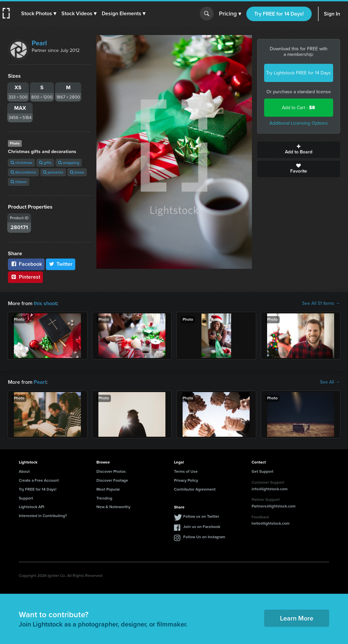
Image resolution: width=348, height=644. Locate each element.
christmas (21, 163)
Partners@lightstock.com (274, 506)
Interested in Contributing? (43, 516)
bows (77, 172)
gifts (45, 163)
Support (26, 498)
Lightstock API (32, 507)
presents (53, 172)
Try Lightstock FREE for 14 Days (298, 73)
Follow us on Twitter (201, 516)
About (24, 471)
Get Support (262, 471)
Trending (104, 498)
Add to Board (299, 150)
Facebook (26, 264)
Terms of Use (186, 471)
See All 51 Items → (321, 303)
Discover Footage (112, 480)
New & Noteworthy (113, 507)
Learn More (297, 618)
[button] (39, 14)
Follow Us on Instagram (204, 537)
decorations (23, 172)
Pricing (230, 14)
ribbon (19, 182)
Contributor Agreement (195, 489)
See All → (330, 382)
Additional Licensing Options (299, 123)
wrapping (69, 163)
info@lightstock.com (270, 489)
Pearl (39, 43)
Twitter (61, 264)
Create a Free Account (39, 480)
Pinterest (25, 277)
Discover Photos (111, 471)
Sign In (332, 14)
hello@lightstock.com (271, 523)
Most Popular (108, 489)
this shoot (45, 303)
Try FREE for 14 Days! (279, 14)
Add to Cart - (298, 108)
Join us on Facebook (202, 527)
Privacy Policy (186, 480)
